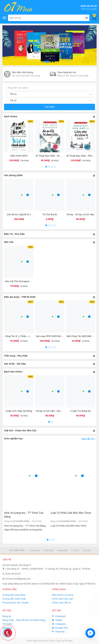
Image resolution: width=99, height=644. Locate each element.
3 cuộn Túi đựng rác (80, 411)
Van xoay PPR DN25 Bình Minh (52, 336)
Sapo (70, 641)
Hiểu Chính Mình (19, 156)
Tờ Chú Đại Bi (50, 214)
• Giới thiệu (48, 550)
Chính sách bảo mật (62, 599)
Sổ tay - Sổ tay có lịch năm (80, 214)
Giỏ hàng (7, 628)
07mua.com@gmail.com (18, 579)
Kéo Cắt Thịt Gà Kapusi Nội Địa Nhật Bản (26, 281)
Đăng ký (7, 616)
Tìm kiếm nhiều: (17, 550)
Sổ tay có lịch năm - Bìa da (50, 411)
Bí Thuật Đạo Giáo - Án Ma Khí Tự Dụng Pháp (60, 156)
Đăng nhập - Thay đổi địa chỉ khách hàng (24, 620)
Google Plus (60, 628)
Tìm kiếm (7, 624)
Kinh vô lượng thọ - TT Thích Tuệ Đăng (24, 515)
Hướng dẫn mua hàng (14, 595)
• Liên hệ (87, 550)
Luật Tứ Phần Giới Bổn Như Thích (71, 513)
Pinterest (58, 632)
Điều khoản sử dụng (63, 595)
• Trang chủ (34, 550)
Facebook (59, 616)
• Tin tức (75, 550)
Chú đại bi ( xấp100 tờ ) (19, 214)
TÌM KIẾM (49, 107)
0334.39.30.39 (89, 6)
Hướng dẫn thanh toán (14, 599)
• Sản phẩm (62, 550)
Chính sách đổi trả (62, 603)
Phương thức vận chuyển (16, 603)
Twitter (57, 620)
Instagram (59, 624)
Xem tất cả (87, 439)
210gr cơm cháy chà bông (19, 411)
